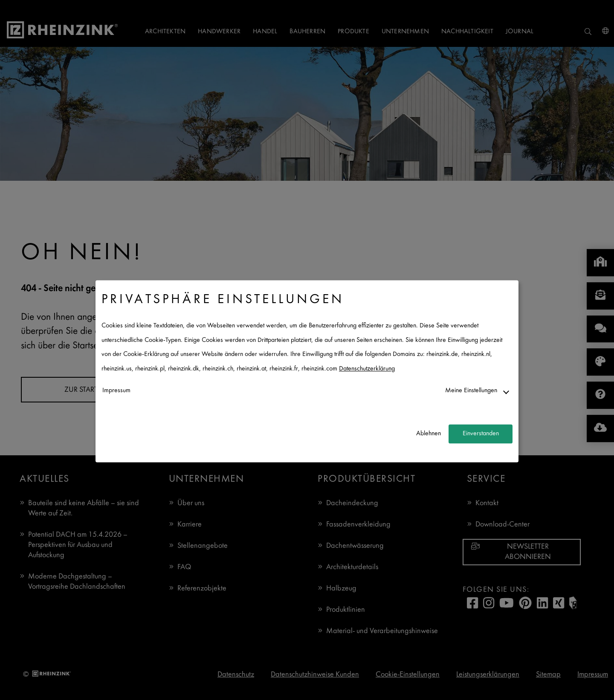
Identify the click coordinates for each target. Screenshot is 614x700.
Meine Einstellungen (471, 391)
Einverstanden (481, 434)
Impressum (116, 391)
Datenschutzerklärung (367, 369)
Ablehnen (429, 434)
